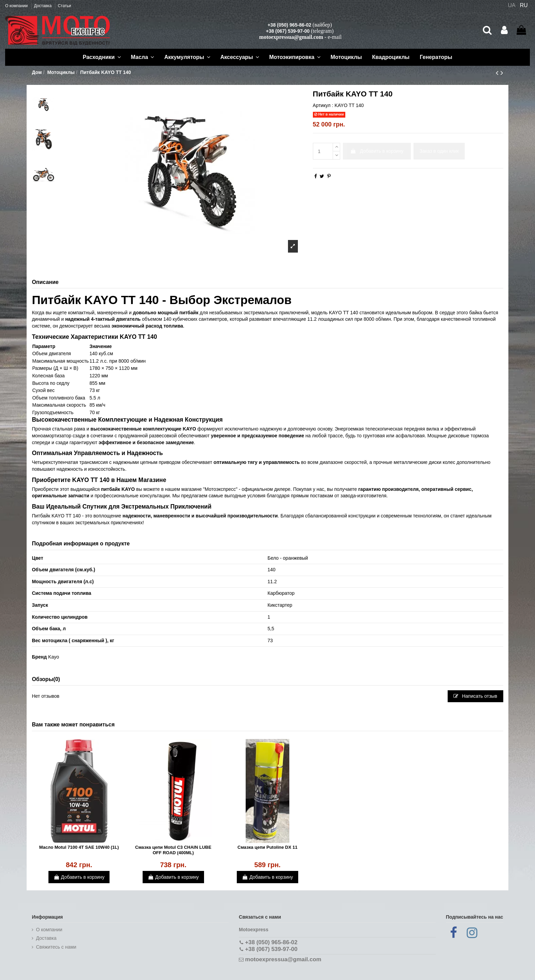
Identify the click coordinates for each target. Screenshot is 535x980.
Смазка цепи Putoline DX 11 (267, 847)
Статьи (64, 6)
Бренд (39, 657)
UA (511, 5)
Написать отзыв (475, 696)
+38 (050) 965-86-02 (289, 25)
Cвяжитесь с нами (56, 947)
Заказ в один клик (439, 151)
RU (524, 5)
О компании (17, 6)
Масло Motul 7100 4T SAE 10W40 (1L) (79, 847)
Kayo (54, 657)
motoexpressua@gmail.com (291, 37)
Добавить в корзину (377, 151)
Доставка (44, 6)
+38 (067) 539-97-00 (288, 31)
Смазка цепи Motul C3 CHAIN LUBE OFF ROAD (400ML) (173, 850)
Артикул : (323, 105)
